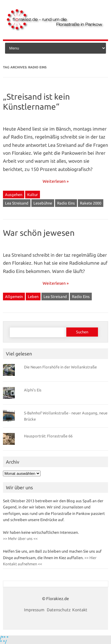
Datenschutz (59, 610)
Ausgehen (14, 195)
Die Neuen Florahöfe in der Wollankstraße (60, 367)
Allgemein (14, 297)
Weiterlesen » (56, 181)
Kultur (33, 195)
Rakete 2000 (91, 203)
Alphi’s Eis (33, 390)
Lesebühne (43, 203)
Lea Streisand (17, 203)
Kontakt (80, 610)
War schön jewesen (39, 233)
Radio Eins (66, 203)
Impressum (35, 610)
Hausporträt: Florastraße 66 (48, 436)
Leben (33, 297)
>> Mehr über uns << (20, 538)
